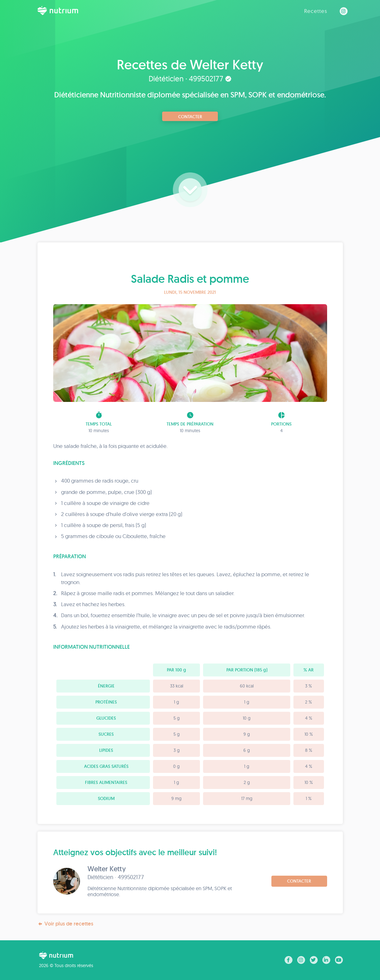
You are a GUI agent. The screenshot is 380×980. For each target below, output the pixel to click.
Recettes (316, 11)
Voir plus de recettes (65, 924)
